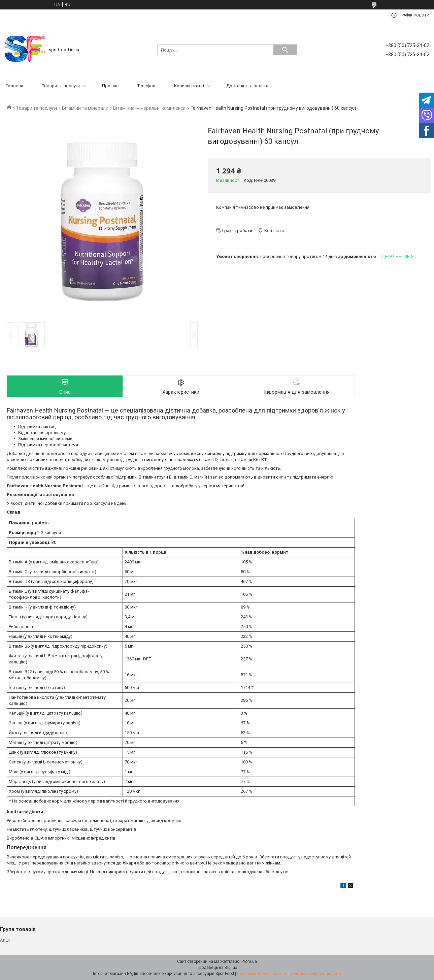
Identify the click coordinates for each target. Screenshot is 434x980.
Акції (5, 940)
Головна (14, 86)
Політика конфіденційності (315, 974)
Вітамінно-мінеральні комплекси (149, 108)
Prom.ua (249, 961)
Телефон (146, 86)
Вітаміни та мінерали (85, 108)
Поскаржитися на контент (262, 974)
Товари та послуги (61, 86)
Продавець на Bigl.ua (217, 968)
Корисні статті (189, 86)
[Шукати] (285, 50)
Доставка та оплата (247, 86)
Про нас (110, 86)
